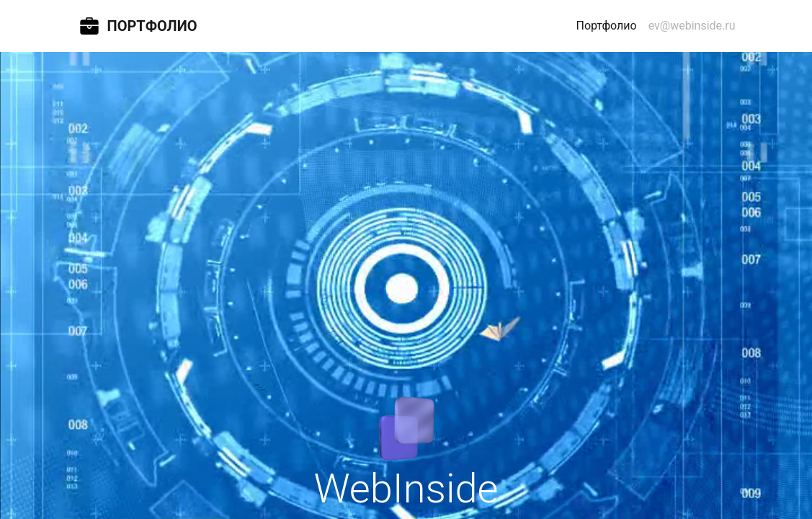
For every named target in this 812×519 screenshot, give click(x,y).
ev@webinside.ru (692, 26)
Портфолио (609, 25)
